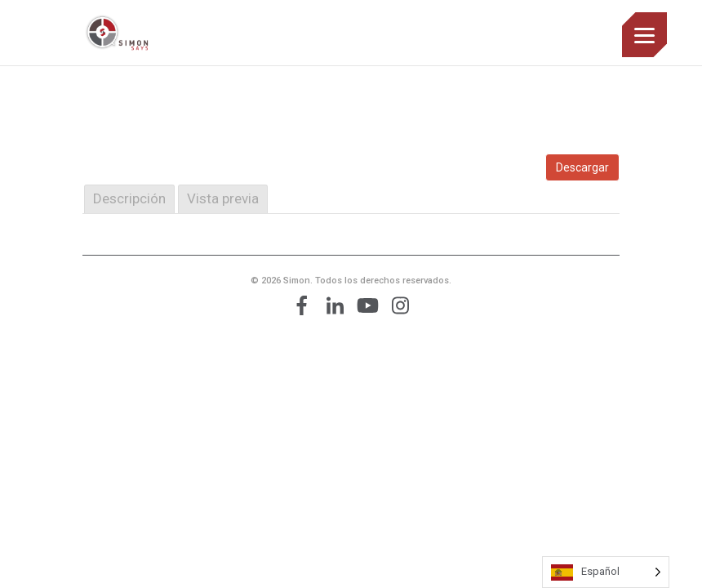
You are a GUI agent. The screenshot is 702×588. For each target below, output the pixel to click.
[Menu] (644, 35)
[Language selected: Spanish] (606, 572)
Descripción (129, 198)
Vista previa (223, 198)
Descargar (582, 167)
